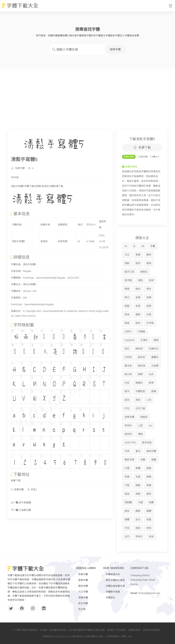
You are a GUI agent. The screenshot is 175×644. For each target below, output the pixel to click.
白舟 (151, 388)
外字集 (150, 336)
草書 (127, 490)
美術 (138, 541)
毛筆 (138, 490)
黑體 (50, 36)
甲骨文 (139, 550)
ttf (134, 259)
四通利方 (154, 362)
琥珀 (149, 541)
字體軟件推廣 (113, 592)
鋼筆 (149, 490)
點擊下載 (16, 494)
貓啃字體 (151, 464)
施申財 (128, 447)
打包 (127, 422)
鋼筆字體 (86, 36)
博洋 (149, 302)
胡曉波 (144, 430)
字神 (127, 464)
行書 (70, 36)
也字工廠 (140, 422)
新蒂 (151, 396)
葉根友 (144, 285)
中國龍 (142, 345)
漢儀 (138, 268)
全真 (138, 319)
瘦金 (132, 36)
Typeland (129, 353)
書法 (138, 464)
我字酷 (128, 294)
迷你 (138, 336)
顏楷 (138, 499)
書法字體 (105, 36)
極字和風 (147, 456)
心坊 (149, 413)
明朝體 (128, 516)
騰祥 (149, 268)
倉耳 (127, 413)
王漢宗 (144, 353)
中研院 (128, 371)
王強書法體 (25, 523)
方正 (127, 268)
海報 (138, 507)
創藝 (127, 319)
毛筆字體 (77, 36)
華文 (127, 311)
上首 (140, 439)
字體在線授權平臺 (115, 586)
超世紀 (142, 371)
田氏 (127, 362)
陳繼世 (139, 396)
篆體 (137, 36)
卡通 (140, 516)
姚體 (151, 516)
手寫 (33, 503)
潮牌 (140, 447)
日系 (127, 396)
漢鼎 (140, 294)
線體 (127, 533)
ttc (126, 259)
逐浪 (138, 277)
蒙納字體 (83, 586)
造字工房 (129, 285)
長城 (151, 294)
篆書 (149, 499)
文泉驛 (155, 379)
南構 (154, 405)
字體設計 (110, 598)
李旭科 (128, 439)
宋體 (55, 36)
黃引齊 (128, 388)
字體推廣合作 (113, 574)
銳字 (127, 405)
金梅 (138, 311)
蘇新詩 (139, 362)
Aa (150, 439)
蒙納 (149, 277)
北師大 (128, 345)
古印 (127, 550)
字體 (153, 259)
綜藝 (149, 533)
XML (130, 636)
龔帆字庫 (129, 473)
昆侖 (127, 328)
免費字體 (20, 182)
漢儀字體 (83, 598)
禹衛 (127, 336)
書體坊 (155, 371)
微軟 (127, 277)
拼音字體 (96, 36)
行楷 (127, 499)
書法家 (128, 379)
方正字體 (83, 592)
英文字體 (83, 603)
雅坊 (138, 302)
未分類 (82, 609)
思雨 (138, 413)
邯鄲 (140, 388)
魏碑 (138, 524)
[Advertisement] (87, 94)
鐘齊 (156, 353)
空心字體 (125, 36)
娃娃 (127, 507)
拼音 (151, 550)
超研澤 (142, 379)
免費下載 (142, 161)
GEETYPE (130, 456)
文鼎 (149, 328)
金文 (138, 533)
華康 (127, 302)
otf (143, 259)
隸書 (149, 482)
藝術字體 (115, 36)
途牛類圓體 (25, 516)
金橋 (149, 311)
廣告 (149, 507)
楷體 (65, 36)
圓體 (60, 36)
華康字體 (83, 580)
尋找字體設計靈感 (115, 580)
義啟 (138, 328)
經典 (149, 319)
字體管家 (140, 405)
